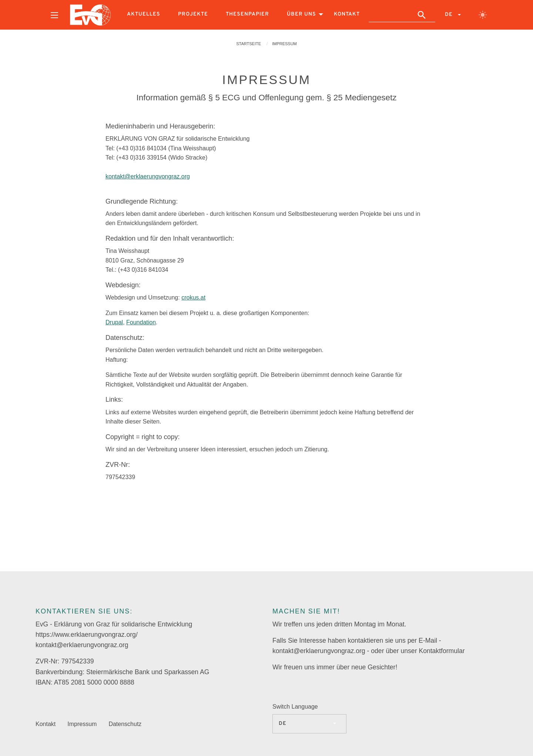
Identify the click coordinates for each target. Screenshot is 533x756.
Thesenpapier (247, 14)
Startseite (249, 44)
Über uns (301, 14)
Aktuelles (144, 14)
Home (90, 15)
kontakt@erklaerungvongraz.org (148, 176)
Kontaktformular (442, 651)
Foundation (141, 322)
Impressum (284, 44)
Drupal (114, 322)
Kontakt (347, 14)
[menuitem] (54, 15)
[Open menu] (54, 15)
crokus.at (193, 297)
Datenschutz (125, 724)
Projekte (193, 14)
